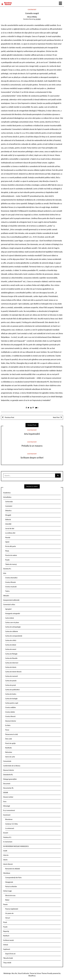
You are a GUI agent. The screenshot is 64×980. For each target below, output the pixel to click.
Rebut (7, 900)
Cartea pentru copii (12, 703)
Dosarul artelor (8, 797)
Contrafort (32, 9)
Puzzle (7, 560)
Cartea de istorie (11, 667)
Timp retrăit (7, 963)
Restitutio (8, 748)
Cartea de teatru (11, 694)
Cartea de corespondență (14, 636)
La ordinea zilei (10, 533)
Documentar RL (8, 788)
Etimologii (7, 806)
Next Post (56, 417)
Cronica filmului (10, 582)
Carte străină (10, 618)
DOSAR (6, 793)
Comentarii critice (9, 604)
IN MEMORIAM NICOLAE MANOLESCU (16, 846)
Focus (7, 730)
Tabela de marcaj (11, 564)
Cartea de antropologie (13, 627)
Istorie (5, 860)
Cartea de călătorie (12, 631)
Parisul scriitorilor (11, 886)
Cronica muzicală (11, 587)
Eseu (5, 802)
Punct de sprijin (10, 743)
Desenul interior (11, 721)
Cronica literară (10, 716)
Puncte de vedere (11, 555)
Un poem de (9, 913)
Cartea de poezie (11, 681)
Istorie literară (8, 864)
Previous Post (9, 417)
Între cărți (9, 739)
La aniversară (10, 828)
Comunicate (7, 761)
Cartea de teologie (11, 699)
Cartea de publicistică (12, 690)
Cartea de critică (11, 640)
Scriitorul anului (8, 940)
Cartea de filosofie (11, 658)
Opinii (7, 542)
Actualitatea (7, 497)
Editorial (8, 520)
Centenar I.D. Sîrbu (12, 824)
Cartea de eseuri (11, 649)
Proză (5, 922)
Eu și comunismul (9, 810)
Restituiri (6, 936)
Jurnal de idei (10, 528)
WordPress (32, 976)
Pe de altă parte (11, 546)
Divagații (8, 515)
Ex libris (8, 725)
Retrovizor (9, 752)
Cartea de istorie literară (13, 672)
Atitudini (6, 596)
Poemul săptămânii (12, 909)
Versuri (8, 918)
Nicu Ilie (14, 973)
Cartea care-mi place (12, 622)
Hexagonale (9, 882)
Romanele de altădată (13, 869)
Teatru (7, 591)
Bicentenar (9, 819)
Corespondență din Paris (13, 878)
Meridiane (7, 873)
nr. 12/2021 (37, 19)
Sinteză (6, 945)
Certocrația (9, 502)
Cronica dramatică (11, 578)
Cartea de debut (11, 645)
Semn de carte (10, 757)
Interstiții (8, 524)
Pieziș (7, 551)
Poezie (5, 904)
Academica (7, 493)
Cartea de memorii (12, 676)
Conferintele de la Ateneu (12, 766)
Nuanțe (8, 537)
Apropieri (8, 609)
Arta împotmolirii (32, 434)
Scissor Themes (42, 973)
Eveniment (7, 815)
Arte (5, 573)
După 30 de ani (10, 954)
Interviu (6, 855)
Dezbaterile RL (8, 775)
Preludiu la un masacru (32, 446)
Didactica (8, 511)
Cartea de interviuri (12, 663)
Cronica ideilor (10, 712)
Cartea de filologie (11, 654)
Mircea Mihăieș (32, 17)
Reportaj (6, 931)
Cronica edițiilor (11, 707)
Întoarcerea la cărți (12, 734)
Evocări (6, 833)
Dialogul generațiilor (10, 779)
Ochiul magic (8, 891)
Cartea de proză (11, 685)
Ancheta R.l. (7, 569)
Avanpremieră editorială (11, 600)
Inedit (5, 851)
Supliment (7, 949)
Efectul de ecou (10, 895)
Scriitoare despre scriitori (32, 458)
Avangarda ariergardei (13, 613)
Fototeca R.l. (7, 837)
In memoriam (8, 842)
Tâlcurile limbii (8, 958)
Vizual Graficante (23, 973)
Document (7, 784)
